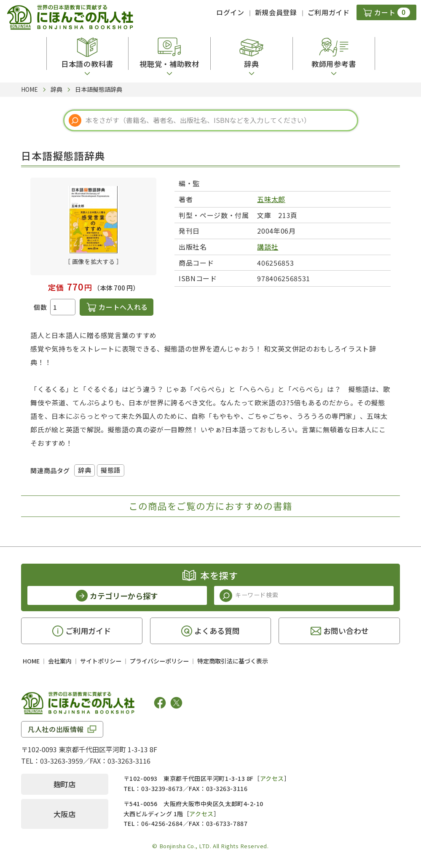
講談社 (268, 247)
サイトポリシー (101, 661)
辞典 (84, 470)
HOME (31, 661)
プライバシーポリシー (159, 661)
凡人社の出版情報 (56, 729)
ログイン (230, 12)
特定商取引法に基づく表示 (233, 661)
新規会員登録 (276, 12)
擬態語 (111, 470)
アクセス (272, 778)
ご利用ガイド (329, 12)
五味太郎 (271, 199)
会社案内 (60, 661)
